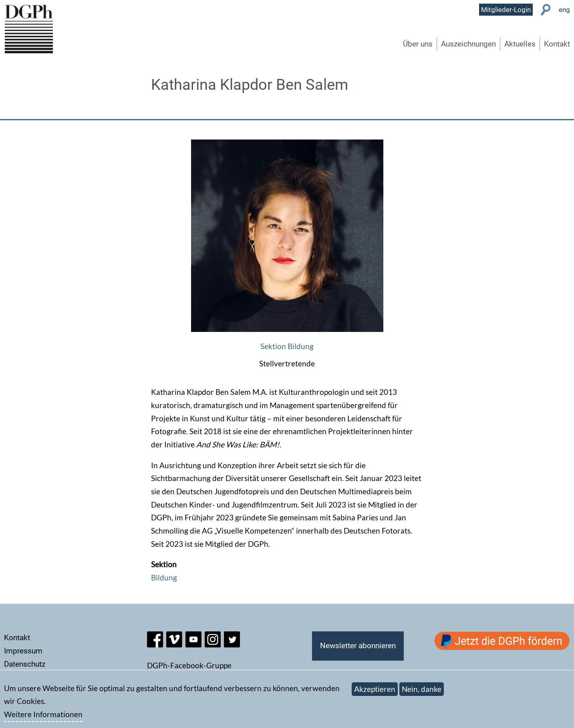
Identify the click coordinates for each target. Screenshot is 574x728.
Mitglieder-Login (506, 10)
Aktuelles (520, 44)
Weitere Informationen (43, 719)
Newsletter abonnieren (358, 646)
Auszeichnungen (468, 44)
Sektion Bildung (287, 346)
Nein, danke (422, 693)
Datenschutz (25, 664)
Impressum (23, 651)
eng (564, 10)
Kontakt (557, 44)
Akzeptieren (375, 693)
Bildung (164, 577)
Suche (546, 10)
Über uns (418, 44)
